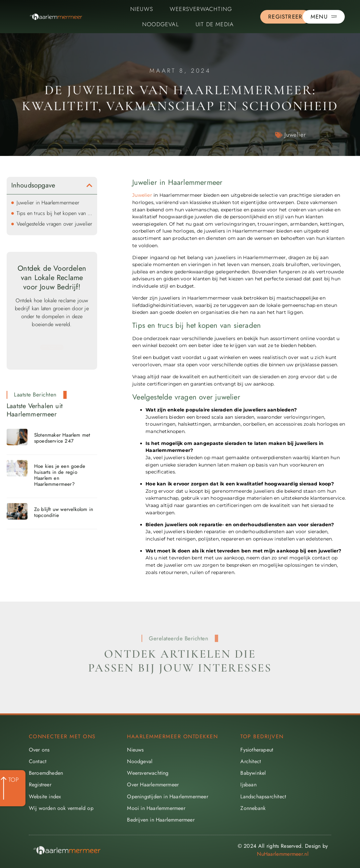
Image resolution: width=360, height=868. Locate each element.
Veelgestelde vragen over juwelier (55, 224)
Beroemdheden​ (46, 773)
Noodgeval (161, 24)
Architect (251, 761)
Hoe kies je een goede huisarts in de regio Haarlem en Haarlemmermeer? (60, 475)
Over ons (39, 750)
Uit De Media (215, 24)
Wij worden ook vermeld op (61, 808)
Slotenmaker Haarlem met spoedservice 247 (62, 438)
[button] (90, 185)
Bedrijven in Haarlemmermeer (161, 820)
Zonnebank (253, 808)
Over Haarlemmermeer (153, 785)
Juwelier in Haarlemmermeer (48, 203)
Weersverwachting (201, 9)
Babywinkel (253, 773)
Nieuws (142, 9)
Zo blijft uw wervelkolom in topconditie (64, 512)
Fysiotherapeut (257, 750)
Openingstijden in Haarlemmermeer (167, 796)
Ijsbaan (248, 785)
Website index (45, 796)
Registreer (40, 785)
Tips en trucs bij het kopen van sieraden (55, 213)
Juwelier (295, 135)
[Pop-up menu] (324, 17)
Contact (38, 761)
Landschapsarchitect (263, 796)
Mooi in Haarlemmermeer (156, 808)
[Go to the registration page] (285, 17)
